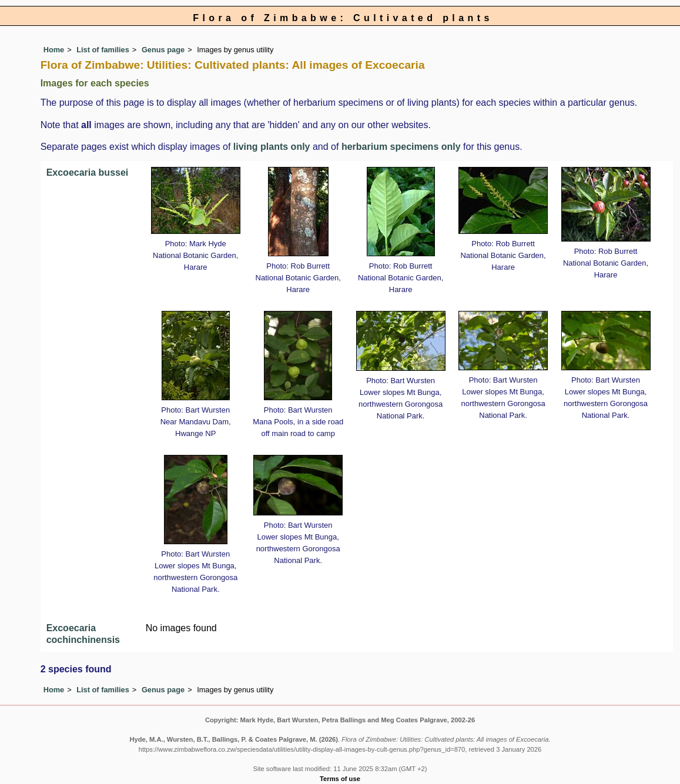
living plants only (272, 147)
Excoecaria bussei (88, 172)
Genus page (163, 50)
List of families (103, 50)
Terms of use (340, 779)
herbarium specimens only (401, 147)
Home (54, 50)
